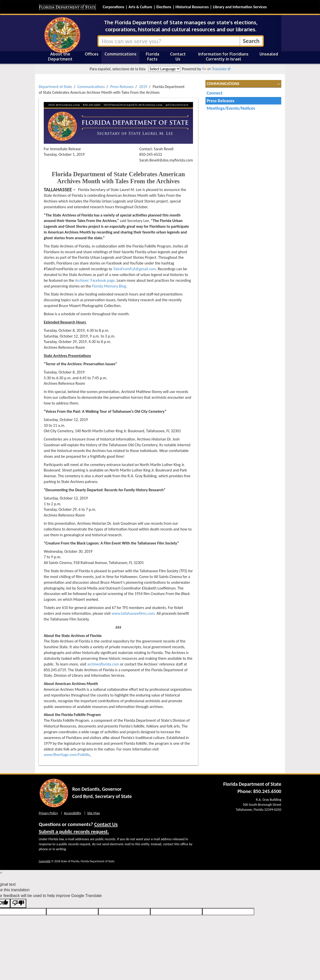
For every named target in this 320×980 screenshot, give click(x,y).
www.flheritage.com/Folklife (67, 755)
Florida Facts (152, 56)
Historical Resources (192, 7)
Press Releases (122, 87)
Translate (214, 69)
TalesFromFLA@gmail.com (134, 269)
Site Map (93, 813)
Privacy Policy (48, 813)
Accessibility (73, 813)
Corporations (113, 7)
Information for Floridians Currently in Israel (223, 56)
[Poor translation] (18, 903)
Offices (92, 54)
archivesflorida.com (103, 664)
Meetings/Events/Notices (231, 108)
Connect (215, 93)
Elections (164, 7)
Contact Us (178, 56)
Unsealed (269, 54)
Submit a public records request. (74, 831)
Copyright (45, 861)
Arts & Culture (140, 7)
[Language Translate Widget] (164, 69)
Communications (120, 54)
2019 (143, 87)
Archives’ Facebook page (95, 280)
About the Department (60, 56)
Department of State (55, 87)
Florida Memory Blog (109, 286)
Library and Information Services (240, 7)
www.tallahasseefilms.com (133, 613)
